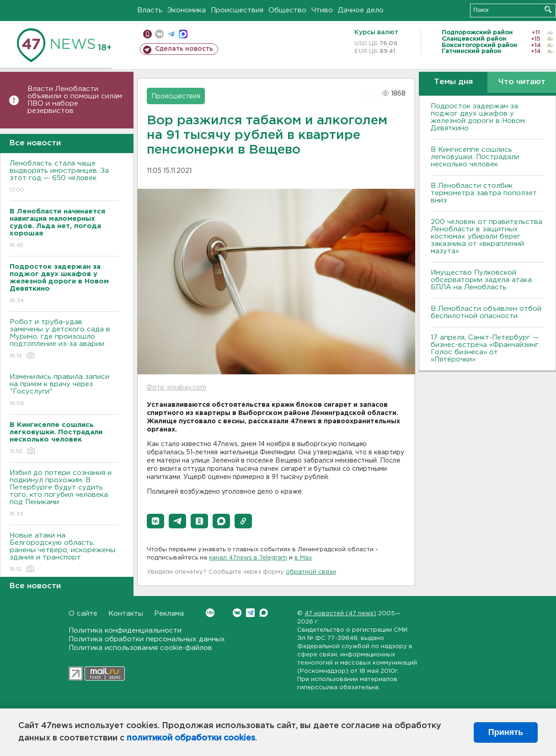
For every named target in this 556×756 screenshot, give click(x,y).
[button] (155, 521)
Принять (506, 732)
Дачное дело (361, 10)
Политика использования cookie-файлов (140, 648)
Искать (548, 9)
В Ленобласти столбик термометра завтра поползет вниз (484, 193)
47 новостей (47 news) (340, 614)
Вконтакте (210, 613)
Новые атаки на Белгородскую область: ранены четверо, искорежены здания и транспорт (64, 553)
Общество (287, 10)
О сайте (83, 614)
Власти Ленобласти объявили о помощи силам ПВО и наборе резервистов (75, 100)
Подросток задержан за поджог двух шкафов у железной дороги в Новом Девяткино (478, 117)
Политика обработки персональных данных (147, 639)
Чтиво (322, 10)
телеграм (171, 34)
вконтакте (159, 34)
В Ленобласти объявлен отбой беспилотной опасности (486, 312)
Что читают (522, 82)
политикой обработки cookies (191, 738)
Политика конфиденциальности (125, 631)
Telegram (250, 613)
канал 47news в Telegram (248, 558)
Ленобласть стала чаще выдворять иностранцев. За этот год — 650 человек (64, 177)
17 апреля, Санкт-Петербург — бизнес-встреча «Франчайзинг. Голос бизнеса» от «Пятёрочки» (485, 349)
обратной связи (311, 572)
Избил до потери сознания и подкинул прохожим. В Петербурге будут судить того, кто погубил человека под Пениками (64, 494)
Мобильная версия (147, 34)
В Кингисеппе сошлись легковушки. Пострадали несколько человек (475, 157)
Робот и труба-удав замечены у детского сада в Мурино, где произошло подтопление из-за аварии (64, 339)
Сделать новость (184, 49)
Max (264, 613)
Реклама (169, 614)
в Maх (303, 558)
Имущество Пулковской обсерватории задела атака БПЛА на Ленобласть (481, 280)
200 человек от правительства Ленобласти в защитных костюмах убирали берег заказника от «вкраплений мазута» (486, 237)
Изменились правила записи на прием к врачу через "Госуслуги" (64, 391)
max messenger (183, 34)
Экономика (187, 10)
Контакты (126, 614)
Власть (150, 10)
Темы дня (453, 82)
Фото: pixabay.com (176, 388)
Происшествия (237, 10)
